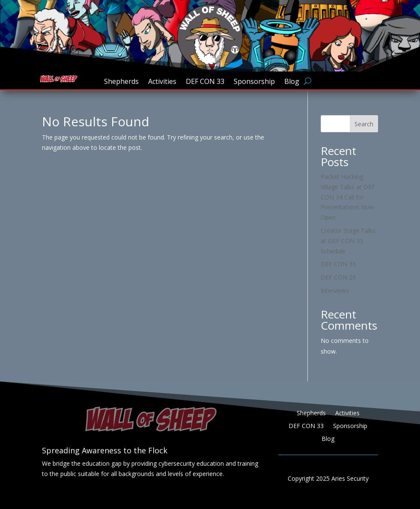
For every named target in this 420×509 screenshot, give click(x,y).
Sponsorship (254, 82)
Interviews (335, 290)
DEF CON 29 (338, 277)
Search (364, 124)
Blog (292, 82)
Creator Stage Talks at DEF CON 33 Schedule (348, 241)
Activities (162, 82)
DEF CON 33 (205, 82)
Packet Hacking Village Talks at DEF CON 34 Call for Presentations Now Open (348, 197)
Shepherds (121, 82)
